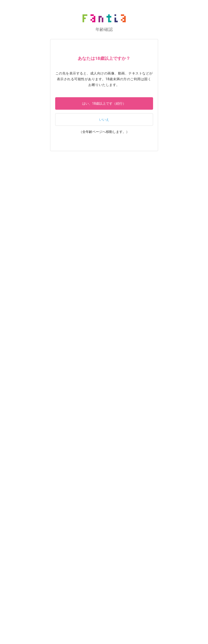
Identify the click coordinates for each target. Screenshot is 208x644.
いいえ (104, 120)
